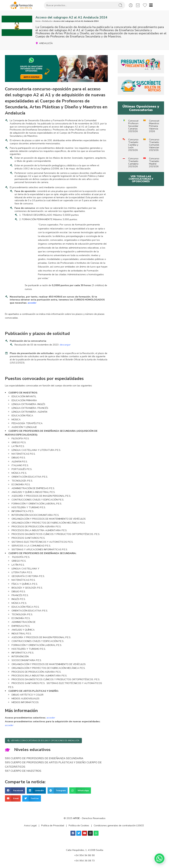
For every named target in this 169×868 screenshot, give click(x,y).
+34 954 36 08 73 (84, 861)
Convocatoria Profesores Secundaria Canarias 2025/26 (135, 126)
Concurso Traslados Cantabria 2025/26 (134, 162)
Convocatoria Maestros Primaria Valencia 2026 (156, 126)
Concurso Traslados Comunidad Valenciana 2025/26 (155, 145)
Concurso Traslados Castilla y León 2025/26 (134, 145)
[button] (15, 790)
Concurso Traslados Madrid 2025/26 (154, 162)
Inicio (38, 21)
